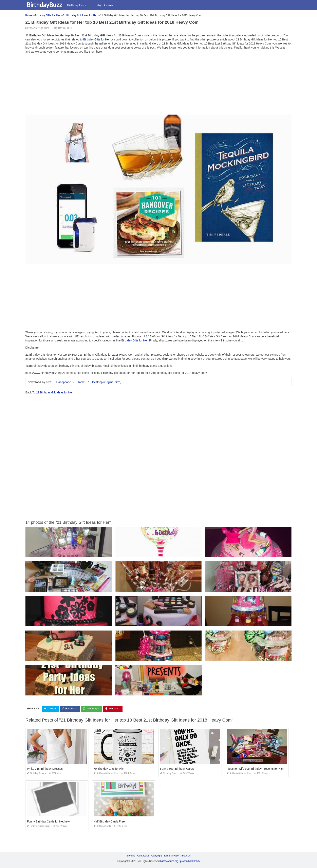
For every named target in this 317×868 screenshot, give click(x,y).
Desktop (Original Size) (107, 382)
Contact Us (143, 856)
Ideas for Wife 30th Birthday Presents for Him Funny (259, 769)
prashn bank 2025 (190, 861)
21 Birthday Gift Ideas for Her (54, 392)
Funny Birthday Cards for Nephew (48, 821)
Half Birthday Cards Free (109, 821)
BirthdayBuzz (45, 5)
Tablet (82, 382)
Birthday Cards (78, 5)
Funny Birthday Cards (39, 826)
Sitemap (131, 856)
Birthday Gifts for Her (37, 28)
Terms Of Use (171, 856)
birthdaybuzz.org (271, 35)
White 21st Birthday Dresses (45, 769)
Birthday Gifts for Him (106, 773)
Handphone (64, 382)
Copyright (157, 856)
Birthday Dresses (103, 5)
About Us (185, 856)
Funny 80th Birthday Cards (177, 769)
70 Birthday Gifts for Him (109, 769)
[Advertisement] (158, 85)
